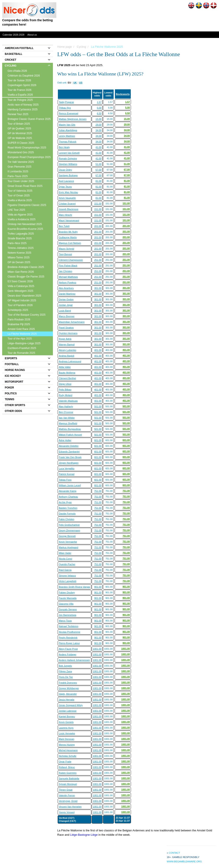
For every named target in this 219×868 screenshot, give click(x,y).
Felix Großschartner (69, 525)
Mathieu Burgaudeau (70, 429)
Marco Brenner (67, 316)
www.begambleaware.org (184, 861)
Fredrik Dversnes (68, 683)
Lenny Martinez (67, 136)
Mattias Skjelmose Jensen (73, 119)
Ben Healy (64, 147)
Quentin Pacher (67, 564)
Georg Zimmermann (69, 530)
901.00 (98, 587)
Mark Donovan (67, 739)
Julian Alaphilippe (68, 130)
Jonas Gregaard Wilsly (71, 705)
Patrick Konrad (67, 474)
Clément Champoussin (71, 260)
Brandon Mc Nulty (68, 232)
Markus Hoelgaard (69, 547)
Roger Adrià (65, 339)
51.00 (99, 164)
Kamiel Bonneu (67, 716)
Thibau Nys (65, 108)
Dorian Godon (66, 299)
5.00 (99, 108)
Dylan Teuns (65, 187)
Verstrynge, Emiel (68, 801)
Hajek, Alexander (68, 694)
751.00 (98, 491)
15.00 (99, 119)
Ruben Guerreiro (68, 773)
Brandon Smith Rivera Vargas (74, 587)
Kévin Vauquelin (67, 198)
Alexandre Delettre (69, 446)
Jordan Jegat (66, 305)
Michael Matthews (68, 277)
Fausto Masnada (68, 598)
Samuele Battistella (69, 778)
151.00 (98, 204)
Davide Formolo (67, 514)
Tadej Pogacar (66, 102)
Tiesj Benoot (65, 254)
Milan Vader (65, 553)
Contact (174, 853)
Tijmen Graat (66, 790)
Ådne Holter (65, 440)
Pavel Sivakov (66, 328)
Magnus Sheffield (68, 423)
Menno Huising (67, 745)
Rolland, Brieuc (67, 767)
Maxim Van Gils (67, 125)
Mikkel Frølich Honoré (70, 435)
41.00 (99, 147)
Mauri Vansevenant (69, 220)
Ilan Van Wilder (67, 418)
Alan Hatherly (66, 406)
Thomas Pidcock (68, 142)
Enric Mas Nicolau (68, 192)
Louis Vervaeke (67, 733)
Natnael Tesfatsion (69, 626)
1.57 (99, 102)
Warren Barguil (67, 344)
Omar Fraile (65, 762)
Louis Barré (65, 311)
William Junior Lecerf (70, 485)
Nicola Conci (65, 559)
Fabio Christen (67, 519)
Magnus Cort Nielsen (70, 243)
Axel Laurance (66, 181)
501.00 (98, 406)
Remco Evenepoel (69, 113)
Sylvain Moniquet (68, 784)
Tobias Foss (65, 480)
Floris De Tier (66, 677)
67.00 (99, 170)
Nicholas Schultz (68, 756)
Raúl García (65, 570)
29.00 (99, 125)
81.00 (99, 181)
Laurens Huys (66, 728)
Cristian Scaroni (67, 204)
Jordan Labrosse (68, 711)
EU (69, 83)
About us (32, 35)
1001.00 (97, 649)
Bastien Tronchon (68, 508)
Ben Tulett (64, 226)
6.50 (99, 113)
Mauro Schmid (66, 249)
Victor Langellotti (68, 581)
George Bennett (67, 536)
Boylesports (123, 94)
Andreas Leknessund (70, 361)
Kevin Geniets (66, 722)
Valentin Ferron (67, 795)
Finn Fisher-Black (68, 266)
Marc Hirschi (65, 215)
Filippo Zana (65, 671)
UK (75, 83)
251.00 (98, 260)
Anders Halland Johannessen (74, 660)
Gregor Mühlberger (69, 688)
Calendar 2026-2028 (13, 35)
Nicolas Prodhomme (69, 632)
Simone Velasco (67, 576)
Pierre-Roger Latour (69, 643)
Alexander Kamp (68, 491)
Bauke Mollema (67, 373)
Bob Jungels (65, 666)
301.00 (98, 288)
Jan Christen (65, 271)
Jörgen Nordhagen (69, 463)
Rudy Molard (65, 395)
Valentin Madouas (68, 401)
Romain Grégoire (68, 158)
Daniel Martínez (67, 294)
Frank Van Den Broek (70, 457)
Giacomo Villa (66, 604)
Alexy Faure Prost (68, 649)
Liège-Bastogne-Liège (84, 835)
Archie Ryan (65, 502)
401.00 (98, 350)
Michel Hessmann (68, 750)
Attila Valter (65, 367)
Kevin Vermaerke (68, 542)
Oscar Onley (65, 170)
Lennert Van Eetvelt (69, 153)
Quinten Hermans (68, 333)
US (81, 83)
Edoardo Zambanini (69, 452)
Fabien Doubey (67, 592)
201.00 (98, 226)
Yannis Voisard (67, 812)
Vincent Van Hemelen (70, 807)
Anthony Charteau (68, 497)
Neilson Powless (68, 282)
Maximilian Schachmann (72, 322)
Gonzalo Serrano (68, 609)
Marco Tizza (65, 621)
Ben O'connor (66, 412)
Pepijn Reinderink (68, 638)
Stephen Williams (68, 164)
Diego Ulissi (65, 384)
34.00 (99, 130)
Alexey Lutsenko (68, 350)
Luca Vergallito (67, 468)
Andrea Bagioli (67, 356)
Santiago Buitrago (68, 175)
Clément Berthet (67, 378)
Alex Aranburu (66, 288)
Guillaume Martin (68, 237)
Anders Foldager (68, 654)
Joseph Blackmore (69, 209)
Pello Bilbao (65, 390)
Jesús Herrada (67, 700)
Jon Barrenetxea (68, 615)
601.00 (98, 440)
